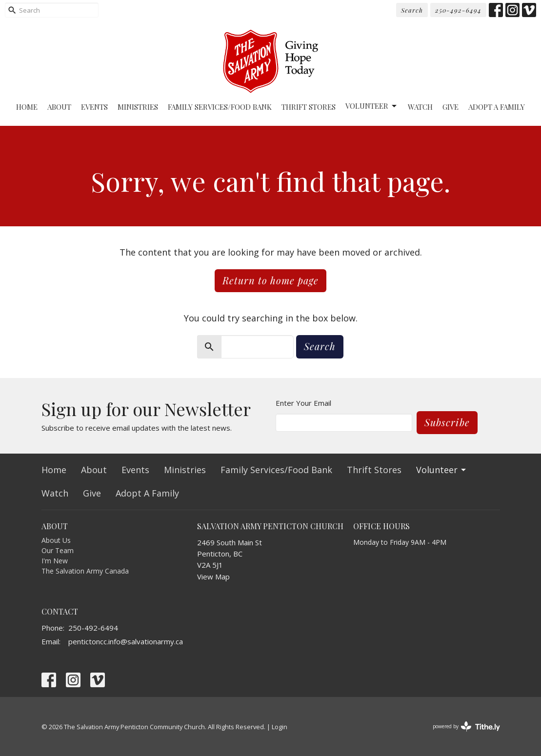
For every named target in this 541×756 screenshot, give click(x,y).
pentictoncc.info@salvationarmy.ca (126, 641)
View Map (213, 577)
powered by (466, 726)
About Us (56, 540)
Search (412, 10)
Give (451, 107)
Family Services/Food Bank (220, 107)
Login (280, 727)
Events (94, 107)
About (59, 107)
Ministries (138, 107)
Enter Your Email (303, 403)
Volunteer (372, 106)
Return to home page (270, 280)
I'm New (55, 561)
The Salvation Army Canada (85, 571)
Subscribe (447, 422)
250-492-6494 (458, 10)
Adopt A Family (497, 107)
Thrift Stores (309, 107)
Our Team (58, 550)
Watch (420, 107)
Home (27, 107)
